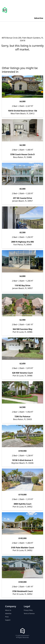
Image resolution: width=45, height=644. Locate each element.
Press (7, 617)
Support (8, 620)
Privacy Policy (28, 610)
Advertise (39, 18)
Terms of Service (29, 614)
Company (11, 606)
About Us (8, 610)
